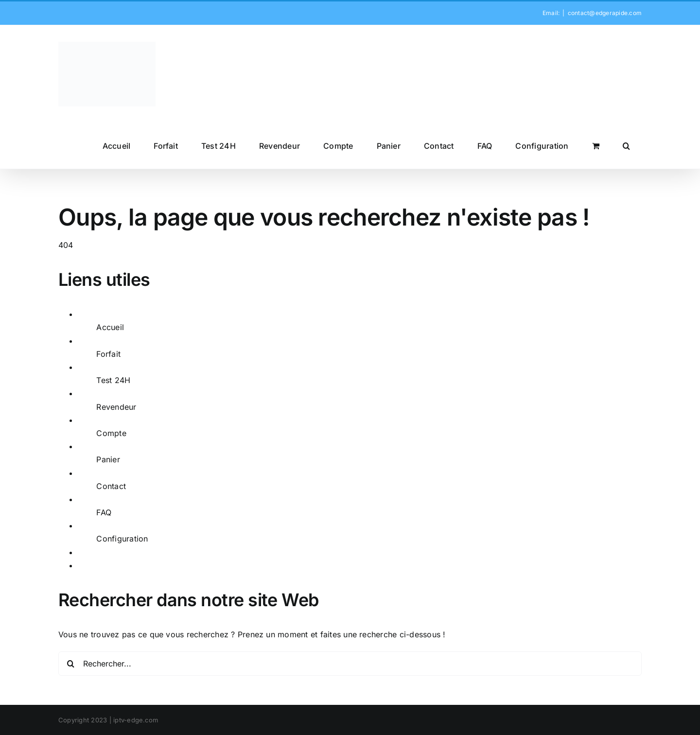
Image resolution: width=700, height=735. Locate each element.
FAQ (104, 512)
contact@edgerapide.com (605, 13)
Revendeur (116, 407)
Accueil (110, 327)
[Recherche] (70, 664)
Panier (108, 459)
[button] (626, 146)
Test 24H (113, 380)
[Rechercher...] (350, 664)
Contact (111, 486)
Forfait (108, 354)
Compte (111, 433)
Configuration (122, 539)
